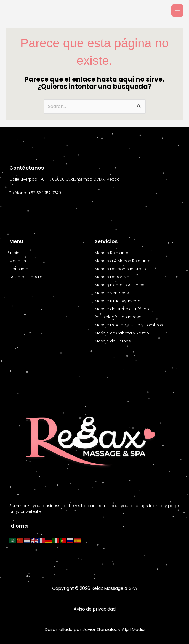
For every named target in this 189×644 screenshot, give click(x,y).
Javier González (100, 629)
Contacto (19, 269)
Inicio (14, 253)
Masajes (18, 261)
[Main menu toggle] (177, 11)
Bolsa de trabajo (26, 277)
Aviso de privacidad (95, 609)
